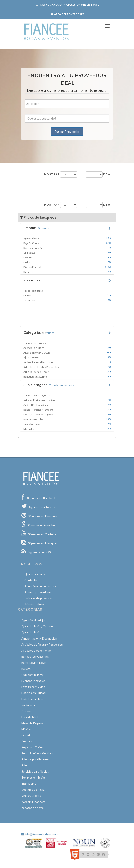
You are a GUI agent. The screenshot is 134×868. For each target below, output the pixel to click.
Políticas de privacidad (39, 598)
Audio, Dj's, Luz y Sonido (67, 405)
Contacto (31, 580)
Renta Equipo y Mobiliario (38, 753)
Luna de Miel (29, 717)
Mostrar (52, 174)
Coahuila (67, 257)
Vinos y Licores (31, 796)
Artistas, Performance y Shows (67, 400)
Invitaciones (29, 705)
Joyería (26, 711)
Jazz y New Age (67, 424)
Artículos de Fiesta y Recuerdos (67, 367)
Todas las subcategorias (37, 395)
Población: (32, 280)
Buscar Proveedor (67, 132)
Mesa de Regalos (32, 723)
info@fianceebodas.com (38, 834)
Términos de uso (35, 604)
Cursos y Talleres (33, 675)
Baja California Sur (67, 248)
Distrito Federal (67, 267)
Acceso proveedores (38, 592)
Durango (67, 272)
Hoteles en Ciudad (33, 693)
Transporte (29, 783)
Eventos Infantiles (33, 681)
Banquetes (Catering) (67, 376)
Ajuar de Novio (67, 357)
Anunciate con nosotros (40, 586)
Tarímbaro (67, 300)
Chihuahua (67, 253)
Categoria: (39, 333)
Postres (27, 741)
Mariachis (67, 429)
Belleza (26, 669)
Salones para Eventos (35, 759)
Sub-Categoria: (50, 385)
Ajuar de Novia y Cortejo (67, 352)
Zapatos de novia (33, 808)
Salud (25, 765)
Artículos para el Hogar (67, 372)
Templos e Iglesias (33, 777)
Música (26, 729)
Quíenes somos (35, 574)
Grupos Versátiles (67, 419)
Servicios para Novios (35, 771)
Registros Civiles (32, 747)
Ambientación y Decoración (67, 362)
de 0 (107, 174)
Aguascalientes (67, 238)
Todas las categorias (35, 343)
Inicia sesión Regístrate (67, 5)
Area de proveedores (67, 14)
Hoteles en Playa (32, 699)
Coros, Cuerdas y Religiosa (67, 414)
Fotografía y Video (33, 687)
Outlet (26, 735)
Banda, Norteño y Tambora (67, 410)
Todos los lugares (33, 291)
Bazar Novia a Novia (34, 663)
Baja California (67, 243)
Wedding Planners (33, 802)
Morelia (67, 295)
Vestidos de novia (33, 790)
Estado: (36, 228)
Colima (67, 262)
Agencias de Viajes (67, 348)
